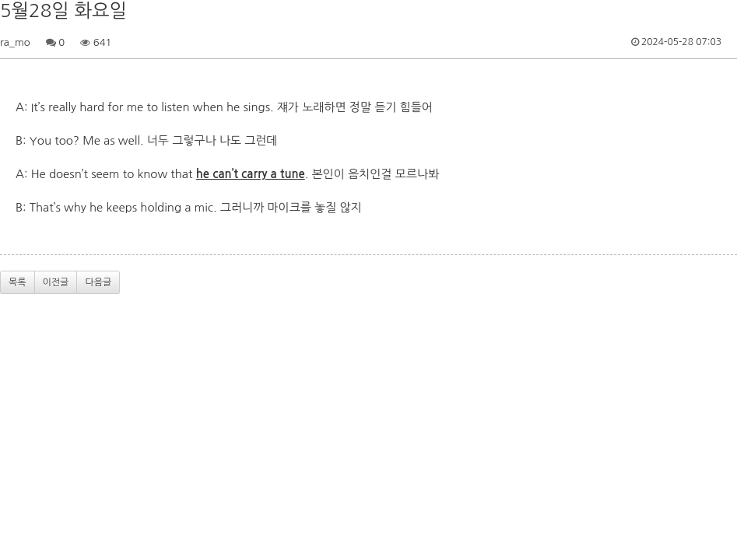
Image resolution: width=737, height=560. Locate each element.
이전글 (56, 282)
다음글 (98, 282)
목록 (18, 282)
